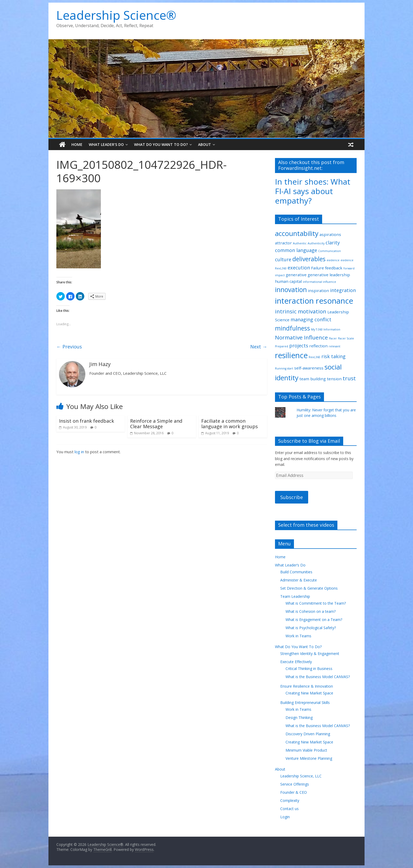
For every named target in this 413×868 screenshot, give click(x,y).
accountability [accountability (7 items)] (297, 233)
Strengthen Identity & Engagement (310, 654)
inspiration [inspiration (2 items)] (318, 290)
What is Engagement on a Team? (314, 620)
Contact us (289, 809)
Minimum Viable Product (306, 750)
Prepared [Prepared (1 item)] (282, 346)
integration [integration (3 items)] (343, 290)
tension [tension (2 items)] (334, 379)
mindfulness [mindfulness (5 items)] (292, 328)
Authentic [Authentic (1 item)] (300, 243)
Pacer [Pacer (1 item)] (333, 338)
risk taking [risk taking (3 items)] (333, 356)
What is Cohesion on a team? (311, 611)
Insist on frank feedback (87, 421)
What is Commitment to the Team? (316, 603)
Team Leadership (295, 596)
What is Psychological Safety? (311, 628)
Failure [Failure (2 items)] (318, 268)
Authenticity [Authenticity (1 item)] (316, 243)
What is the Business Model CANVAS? (318, 677)
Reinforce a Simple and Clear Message (156, 424)
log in (79, 452)
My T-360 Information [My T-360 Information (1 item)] (326, 329)
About (205, 144)
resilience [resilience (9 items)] (291, 355)
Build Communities (296, 572)
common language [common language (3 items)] (296, 250)
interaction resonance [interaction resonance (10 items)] (314, 301)
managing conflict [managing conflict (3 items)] (311, 319)
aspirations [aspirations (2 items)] (330, 234)
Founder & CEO (294, 792)
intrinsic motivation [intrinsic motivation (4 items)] (301, 311)
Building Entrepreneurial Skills (305, 702)
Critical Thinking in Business (309, 669)
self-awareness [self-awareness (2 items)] (309, 368)
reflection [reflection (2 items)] (318, 346)
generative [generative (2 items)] (296, 275)
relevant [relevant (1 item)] (335, 346)
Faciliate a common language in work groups (230, 424)
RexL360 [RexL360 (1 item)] (314, 357)
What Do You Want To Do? (161, 144)
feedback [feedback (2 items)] (334, 268)
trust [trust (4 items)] (349, 378)
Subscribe (292, 497)
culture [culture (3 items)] (283, 259)
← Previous (69, 347)
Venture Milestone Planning (309, 758)
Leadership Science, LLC (301, 776)
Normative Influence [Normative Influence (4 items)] (301, 337)
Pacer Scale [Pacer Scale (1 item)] (346, 338)
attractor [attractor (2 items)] (283, 243)
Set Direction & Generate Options (309, 588)
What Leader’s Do (106, 144)
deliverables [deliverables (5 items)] (309, 259)
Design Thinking (299, 717)
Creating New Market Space (309, 693)
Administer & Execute (299, 580)
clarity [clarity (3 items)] (333, 243)
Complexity (290, 800)
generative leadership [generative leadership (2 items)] (329, 275)
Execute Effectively (296, 662)
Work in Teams (298, 636)
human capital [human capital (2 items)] (288, 281)
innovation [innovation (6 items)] (291, 290)
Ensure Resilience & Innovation (307, 686)
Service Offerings (295, 784)
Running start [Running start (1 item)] (284, 368)
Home (77, 144)
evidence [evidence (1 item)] (333, 260)
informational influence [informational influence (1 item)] (319, 282)
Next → (259, 347)
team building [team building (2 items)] (313, 379)
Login (285, 817)
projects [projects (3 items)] (299, 346)
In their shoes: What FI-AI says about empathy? (313, 191)
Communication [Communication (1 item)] (330, 251)
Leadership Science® (116, 15)
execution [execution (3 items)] (299, 268)
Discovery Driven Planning (308, 734)
